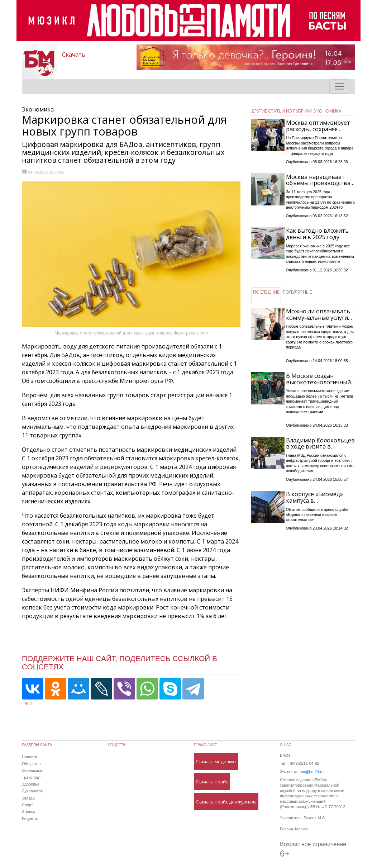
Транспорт (31, 777)
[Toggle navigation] (339, 86)
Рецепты (30, 819)
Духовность (32, 791)
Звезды (28, 798)
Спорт (27, 805)
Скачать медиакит (216, 762)
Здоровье (31, 784)
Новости (30, 757)
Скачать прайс (212, 782)
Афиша (29, 812)
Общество (31, 764)
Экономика (32, 770)
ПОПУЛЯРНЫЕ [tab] (297, 292)
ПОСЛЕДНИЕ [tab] (266, 292)
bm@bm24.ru (312, 772)
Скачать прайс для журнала (226, 802)
